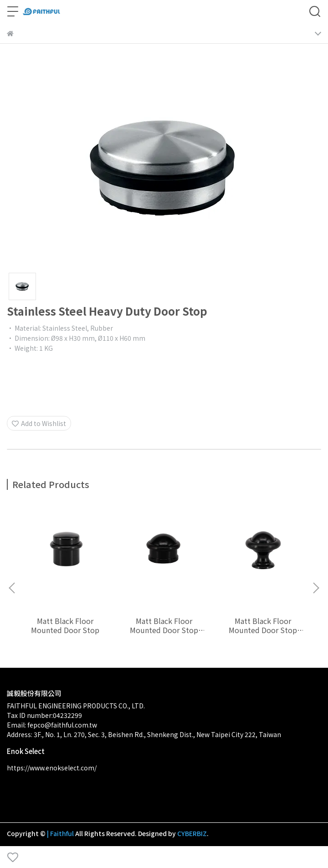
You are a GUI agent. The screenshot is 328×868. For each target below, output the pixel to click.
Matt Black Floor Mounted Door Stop (65, 625)
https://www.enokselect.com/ (52, 768)
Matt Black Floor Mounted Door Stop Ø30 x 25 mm (164, 625)
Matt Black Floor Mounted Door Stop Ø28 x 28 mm (263, 625)
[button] (316, 588)
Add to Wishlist (39, 423)
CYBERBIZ (192, 833)
